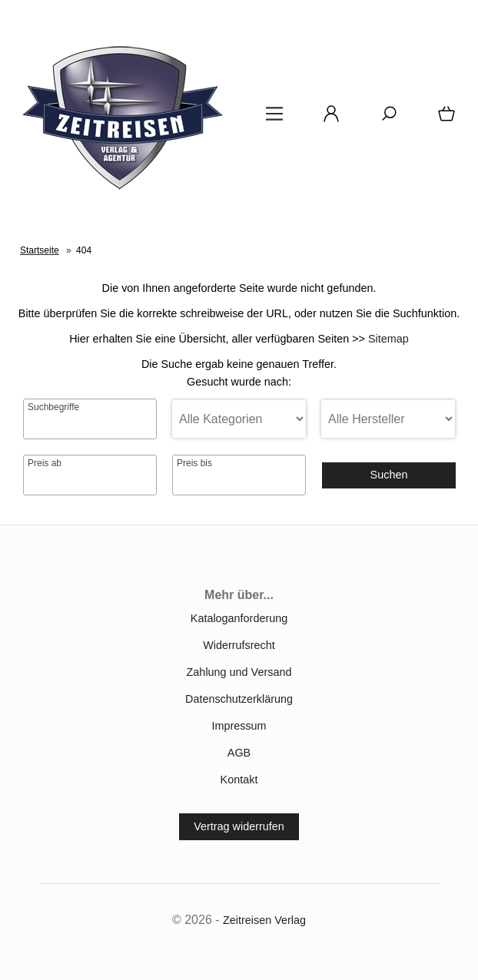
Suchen (389, 475)
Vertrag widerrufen (239, 826)
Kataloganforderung (239, 618)
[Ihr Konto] (327, 119)
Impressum (239, 726)
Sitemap (388, 339)
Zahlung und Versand (239, 672)
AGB (239, 753)
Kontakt (239, 780)
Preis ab (45, 463)
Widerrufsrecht (239, 645)
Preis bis (194, 463)
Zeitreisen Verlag (264, 920)
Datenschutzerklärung (239, 699)
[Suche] (384, 119)
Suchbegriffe (53, 407)
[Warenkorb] (443, 119)
